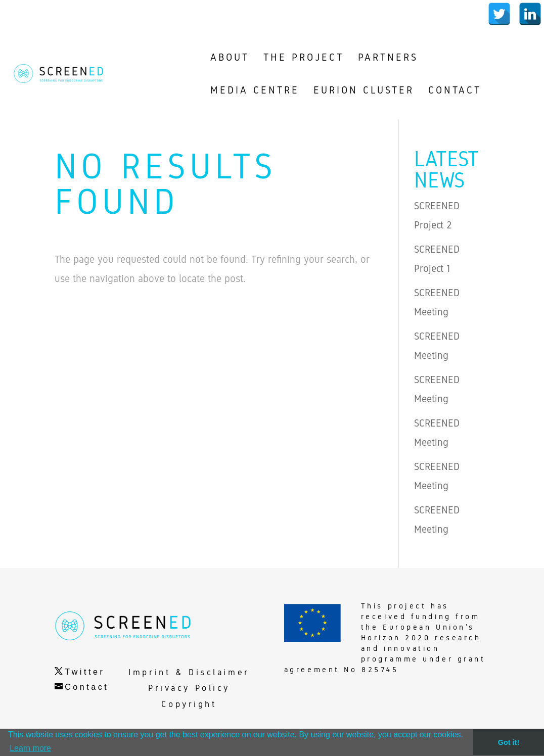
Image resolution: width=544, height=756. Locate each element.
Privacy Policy (189, 688)
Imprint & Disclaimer (189, 672)
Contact (87, 687)
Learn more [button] (30, 748)
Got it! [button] (509, 742)
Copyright (189, 704)
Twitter (85, 672)
